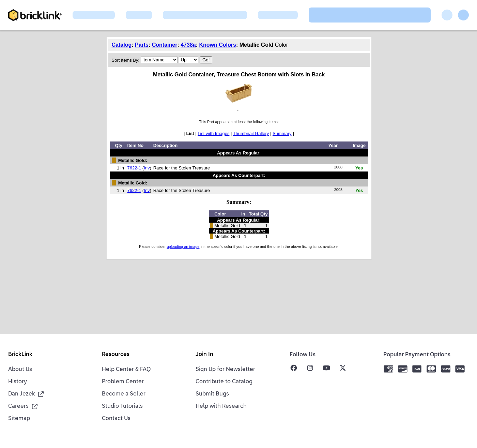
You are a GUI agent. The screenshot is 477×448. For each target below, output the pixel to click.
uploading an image (183, 247)
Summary (282, 133)
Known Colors (218, 45)
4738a (188, 45)
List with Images (213, 133)
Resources (116, 355)
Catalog (122, 45)
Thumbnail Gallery (251, 133)
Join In (204, 355)
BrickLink (20, 355)
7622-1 (134, 168)
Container (165, 45)
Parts (142, 45)
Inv (147, 168)
